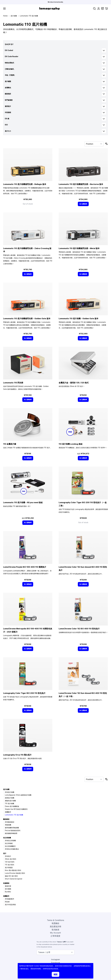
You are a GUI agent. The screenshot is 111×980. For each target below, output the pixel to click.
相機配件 (8, 812)
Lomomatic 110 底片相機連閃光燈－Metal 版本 (79, 248)
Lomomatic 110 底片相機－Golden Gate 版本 (79, 318)
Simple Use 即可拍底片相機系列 (16, 809)
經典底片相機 (10, 798)
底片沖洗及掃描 (10, 905)
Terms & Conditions (56, 920)
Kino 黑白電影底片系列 (13, 870)
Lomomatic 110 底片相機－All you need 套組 (23, 502)
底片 (5, 853)
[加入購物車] (83, 204)
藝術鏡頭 (6, 819)
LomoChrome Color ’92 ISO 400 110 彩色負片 (79, 629)
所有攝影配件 (10, 899)
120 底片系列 (10, 862)
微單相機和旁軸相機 (12, 828)
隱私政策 (86, 966)
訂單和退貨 (55, 936)
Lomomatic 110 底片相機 (14, 815)
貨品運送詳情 (55, 926)
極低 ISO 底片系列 (11, 876)
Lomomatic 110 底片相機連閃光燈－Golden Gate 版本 (27, 318)
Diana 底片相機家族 (12, 806)
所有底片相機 (10, 792)
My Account (55, 933)
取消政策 (55, 930)
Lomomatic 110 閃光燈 (13, 383)
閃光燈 (7, 902)
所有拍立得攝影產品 (12, 849)
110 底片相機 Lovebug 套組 (71, 444)
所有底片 (8, 856)
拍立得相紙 (9, 843)
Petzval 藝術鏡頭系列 (13, 830)
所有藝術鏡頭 (10, 822)
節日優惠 (8, 889)
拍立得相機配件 (10, 846)
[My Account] (99, 9)
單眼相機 (8, 825)
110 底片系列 (10, 865)
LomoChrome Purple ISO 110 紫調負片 (25, 567)
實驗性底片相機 (10, 801)
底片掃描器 (9, 868)
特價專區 (6, 883)
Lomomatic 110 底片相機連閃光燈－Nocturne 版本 (81, 184)
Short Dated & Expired (14, 879)
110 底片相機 (10, 803)
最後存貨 (8, 886)
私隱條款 (55, 923)
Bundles (8, 892)
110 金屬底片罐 (10, 444)
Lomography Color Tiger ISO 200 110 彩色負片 (24, 693)
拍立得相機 (7, 838)
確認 (55, 974)
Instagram (55, 959)
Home (5, 16)
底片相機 (14, 16)
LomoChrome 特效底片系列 (15, 873)
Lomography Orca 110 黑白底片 (17, 755)
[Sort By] (94, 144)
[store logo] (49, 9)
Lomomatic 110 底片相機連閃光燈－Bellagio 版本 (25, 184)
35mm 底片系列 (11, 859)
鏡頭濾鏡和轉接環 (11, 833)
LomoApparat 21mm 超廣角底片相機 (18, 795)
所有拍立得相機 (10, 841)
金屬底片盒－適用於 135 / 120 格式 (74, 383)
